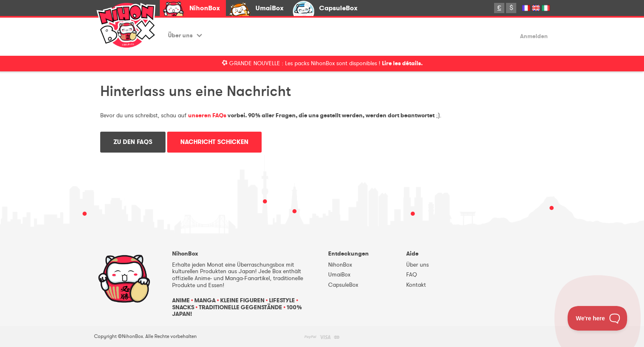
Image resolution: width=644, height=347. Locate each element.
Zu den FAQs (133, 142)
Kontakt (416, 285)
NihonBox (205, 8)
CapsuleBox (338, 8)
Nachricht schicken (214, 142)
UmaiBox (269, 8)
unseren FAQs (207, 115)
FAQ (412, 275)
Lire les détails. (402, 63)
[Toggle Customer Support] (598, 318)
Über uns (185, 35)
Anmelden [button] (534, 37)
